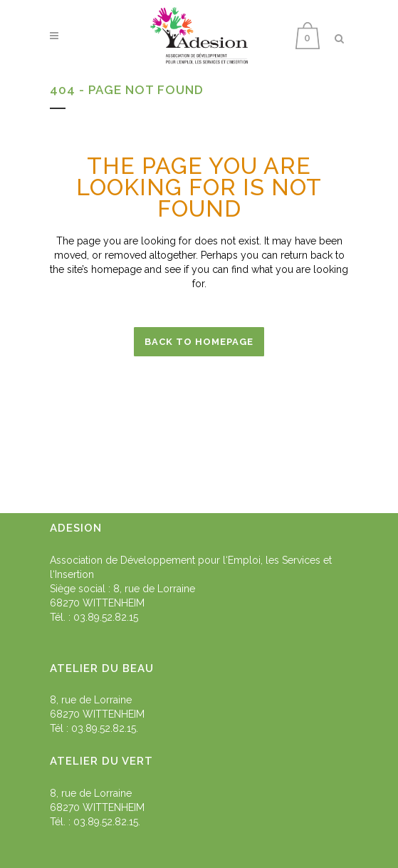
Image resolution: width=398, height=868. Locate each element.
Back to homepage (199, 342)
